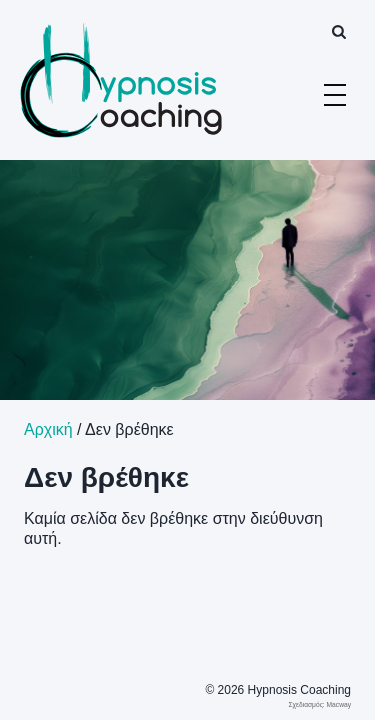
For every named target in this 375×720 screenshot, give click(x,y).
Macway (339, 704)
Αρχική (48, 429)
